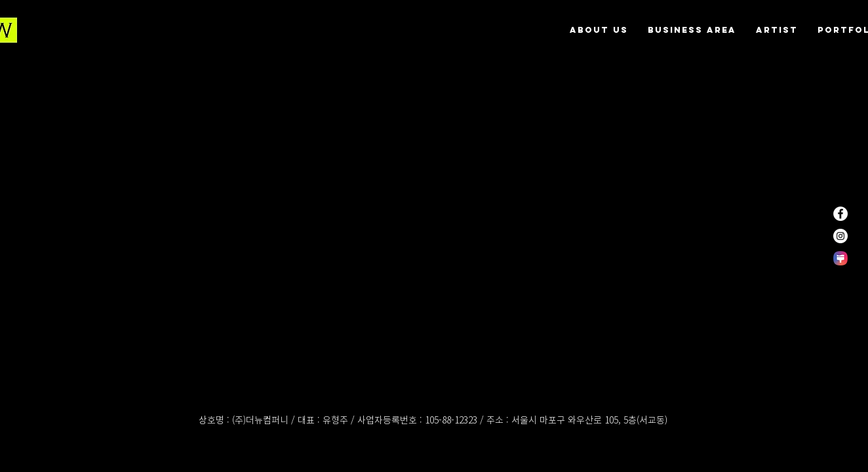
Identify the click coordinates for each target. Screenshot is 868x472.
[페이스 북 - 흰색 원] (840, 214)
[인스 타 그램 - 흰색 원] (840, 236)
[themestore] (840, 258)
